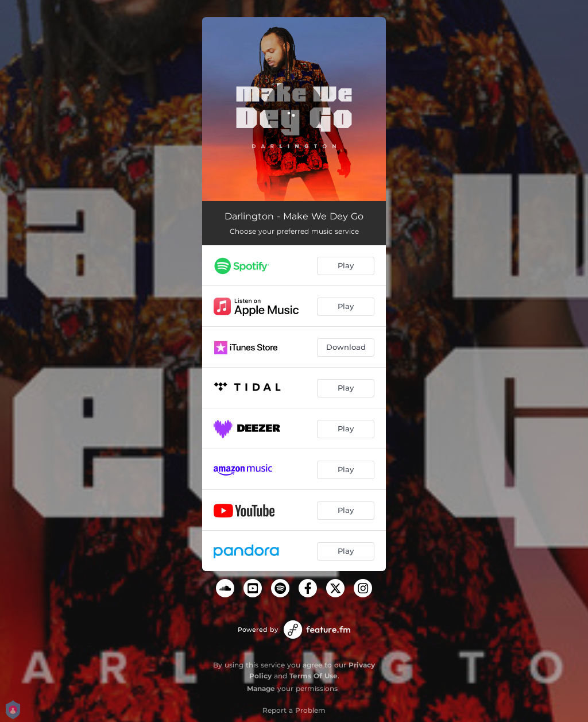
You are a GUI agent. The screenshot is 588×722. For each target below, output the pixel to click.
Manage (261, 688)
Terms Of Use (314, 676)
